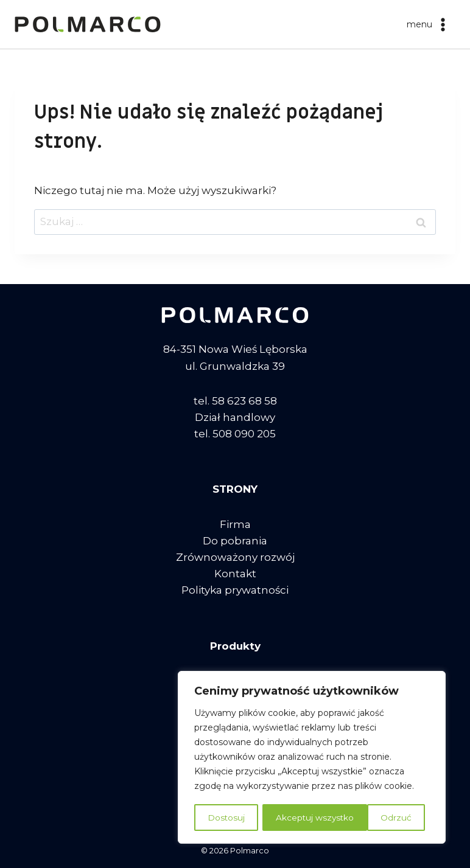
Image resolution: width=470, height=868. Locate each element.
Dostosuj (226, 818)
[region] (312, 758)
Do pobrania (235, 541)
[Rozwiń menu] (428, 24)
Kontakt (235, 574)
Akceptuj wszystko (377, 818)
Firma (235, 524)
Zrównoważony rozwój (235, 557)
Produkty (235, 646)
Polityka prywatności (235, 590)
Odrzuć (291, 818)
